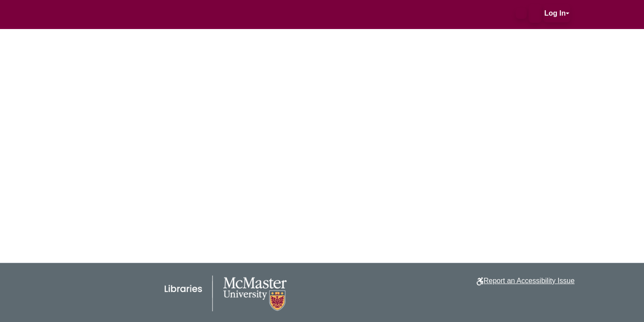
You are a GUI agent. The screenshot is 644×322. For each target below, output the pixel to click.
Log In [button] (555, 13)
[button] (521, 13)
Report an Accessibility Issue (529, 281)
